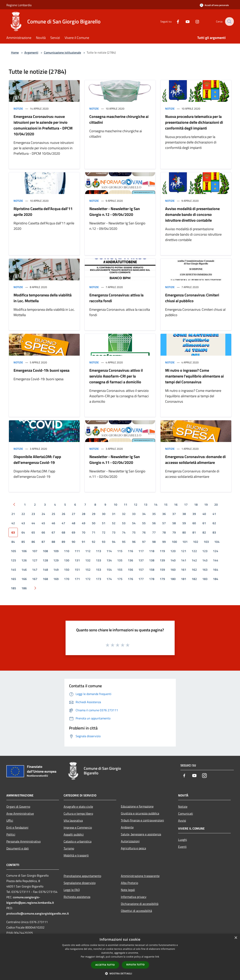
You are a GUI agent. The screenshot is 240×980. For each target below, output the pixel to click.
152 (88, 570)
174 (109, 579)
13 (146, 505)
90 (73, 542)
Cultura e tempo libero (78, 814)
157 (141, 570)
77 (154, 532)
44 (33, 523)
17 (186, 505)
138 (152, 560)
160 (173, 570)
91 (84, 542)
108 (45, 551)
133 (99, 560)
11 (126, 505)
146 (24, 570)
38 (184, 514)
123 (205, 551)
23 (33, 514)
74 (124, 532)
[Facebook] (175, 21)
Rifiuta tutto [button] (135, 965)
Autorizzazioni (130, 841)
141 (184, 560)
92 (94, 542)
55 (144, 523)
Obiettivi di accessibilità (136, 911)
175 (120, 579)
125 (13, 560)
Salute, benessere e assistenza (141, 834)
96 (134, 542)
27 (73, 514)
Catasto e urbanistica (78, 841)
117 (141, 551)
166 (24, 579)
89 (63, 542)
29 (94, 514)
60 (194, 523)
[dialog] (120, 957)
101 (185, 542)
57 (164, 523)
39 (194, 514)
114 (109, 551)
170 (67, 579)
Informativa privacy (134, 897)
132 (88, 560)
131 (77, 560)
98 (154, 542)
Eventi (182, 847)
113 (99, 551)
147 (35, 570)
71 (94, 532)
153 (99, 570)
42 (13, 523)
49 (84, 523)
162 (194, 570)
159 (162, 570)
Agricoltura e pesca (133, 848)
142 (194, 560)
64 (23, 532)
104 (217, 542)
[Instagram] (195, 21)
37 (174, 514)
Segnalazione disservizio (80, 883)
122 (194, 551)
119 (162, 551)
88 (53, 542)
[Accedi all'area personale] (214, 5)
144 (216, 560)
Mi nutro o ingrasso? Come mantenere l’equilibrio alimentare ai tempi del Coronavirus (194, 376)
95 (124, 542)
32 (124, 514)
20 (216, 505)
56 (154, 523)
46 (53, 523)
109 (56, 551)
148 (45, 570)
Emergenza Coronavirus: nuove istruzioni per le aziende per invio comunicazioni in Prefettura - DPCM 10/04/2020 (43, 125)
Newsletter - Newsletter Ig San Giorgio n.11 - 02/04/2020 (115, 460)
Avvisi (182, 820)
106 (24, 551)
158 (152, 570)
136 (130, 560)
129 (56, 560)
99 (164, 542)
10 (115, 505)
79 (174, 532)
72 (104, 532)
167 (35, 579)
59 (184, 523)
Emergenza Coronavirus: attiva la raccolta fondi (116, 298)
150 (67, 570)
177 (141, 579)
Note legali (128, 890)
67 (53, 532)
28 (84, 514)
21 (13, 514)
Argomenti (31, 52)
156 (130, 570)
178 (152, 579)
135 (120, 560)
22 (23, 514)
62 (214, 523)
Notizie (18, 109)
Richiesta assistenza (77, 897)
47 (63, 523)
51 (104, 523)
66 (43, 532)
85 (23, 542)
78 (164, 532)
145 (13, 570)
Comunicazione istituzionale (62, 52)
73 (114, 532)
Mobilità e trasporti (76, 855)
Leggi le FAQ (72, 890)
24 (43, 514)
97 (144, 542)
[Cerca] (229, 21)
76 (144, 532)
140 (173, 560)
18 (196, 505)
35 (154, 514)
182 (194, 579)
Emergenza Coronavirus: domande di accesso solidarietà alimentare (195, 460)
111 (77, 551)
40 (204, 514)
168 (45, 579)
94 (114, 542)
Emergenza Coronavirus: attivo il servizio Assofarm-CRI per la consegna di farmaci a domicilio (116, 376)
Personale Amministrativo (23, 841)
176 (130, 579)
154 (109, 570)
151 (77, 570)
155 (120, 570)
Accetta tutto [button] (105, 965)
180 (173, 579)
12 (136, 505)
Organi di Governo (18, 807)
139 (162, 560)
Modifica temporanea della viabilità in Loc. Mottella (43, 298)
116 (130, 551)
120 (173, 551)
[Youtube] (185, 21)
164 (216, 570)
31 (114, 514)
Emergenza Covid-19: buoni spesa (41, 370)
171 (77, 579)
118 (152, 551)
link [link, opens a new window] (157, 957)
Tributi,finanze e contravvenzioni (142, 820)
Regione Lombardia (19, 5)
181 (184, 579)
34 (144, 514)
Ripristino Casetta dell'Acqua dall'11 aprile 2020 (43, 212)
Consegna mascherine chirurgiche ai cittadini (119, 119)
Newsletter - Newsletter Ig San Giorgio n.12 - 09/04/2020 (115, 212)
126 (24, 560)
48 (73, 523)
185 (13, 588)
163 (205, 570)
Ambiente (127, 827)
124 (216, 551)
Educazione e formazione (137, 806)
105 (13, 551)
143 (205, 560)
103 (206, 542)
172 (88, 579)
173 (99, 579)
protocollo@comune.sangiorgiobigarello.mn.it (38, 913)
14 (156, 505)
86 (33, 542)
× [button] (236, 938)
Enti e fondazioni (17, 827)
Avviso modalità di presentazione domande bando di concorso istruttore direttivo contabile (192, 214)
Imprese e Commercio (78, 827)
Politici (11, 834)
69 (73, 532)
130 (67, 560)
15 (166, 505)
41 (214, 514)
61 (204, 523)
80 (184, 532)
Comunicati (186, 814)
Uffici (10, 820)
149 (56, 570)
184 (216, 579)
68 (63, 532)
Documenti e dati (18, 848)
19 (206, 505)
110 (67, 551)
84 (13, 542)
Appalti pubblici (74, 834)
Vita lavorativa (73, 820)
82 (204, 532)
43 (23, 523)
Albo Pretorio (129, 883)
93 (104, 542)
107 (35, 551)
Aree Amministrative (20, 814)
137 (141, 560)
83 (214, 532)
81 (194, 532)
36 (164, 514)
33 (134, 514)
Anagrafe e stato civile (78, 807)
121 (184, 551)
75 (134, 532)
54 (134, 523)
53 (124, 523)
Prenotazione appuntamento (82, 876)
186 (24, 588)
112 (88, 551)
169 (56, 579)
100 (174, 542)
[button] (120, 973)
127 (35, 560)
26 (63, 514)
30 (104, 514)
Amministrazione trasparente (140, 876)
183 (205, 579)
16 (176, 505)
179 (162, 579)
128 (45, 560)
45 (43, 523)
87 (43, 542)
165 (13, 579)
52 (114, 523)
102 (196, 542)
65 (33, 532)
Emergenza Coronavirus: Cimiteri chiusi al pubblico (192, 298)
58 (174, 523)
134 (109, 560)
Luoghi (183, 840)
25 (53, 514)
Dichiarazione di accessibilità (140, 904)
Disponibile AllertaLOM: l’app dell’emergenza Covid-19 (37, 460)
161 (184, 570)
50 (94, 523)
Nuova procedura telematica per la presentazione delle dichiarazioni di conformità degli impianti (194, 122)
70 (84, 532)
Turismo (69, 848)
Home (15, 52)
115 (120, 551)
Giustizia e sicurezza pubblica (140, 813)
